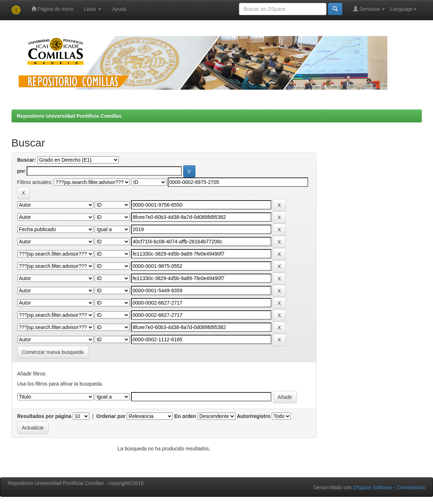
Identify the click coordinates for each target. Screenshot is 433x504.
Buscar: (27, 160)
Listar (93, 9)
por (21, 171)
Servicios (369, 9)
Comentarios (411, 487)
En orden (185, 416)
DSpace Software (373, 487)
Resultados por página (44, 416)
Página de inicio (52, 9)
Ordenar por (111, 416)
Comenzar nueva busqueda (53, 352)
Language (403, 9)
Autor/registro (254, 416)
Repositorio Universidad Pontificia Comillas (69, 116)
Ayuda (119, 9)
